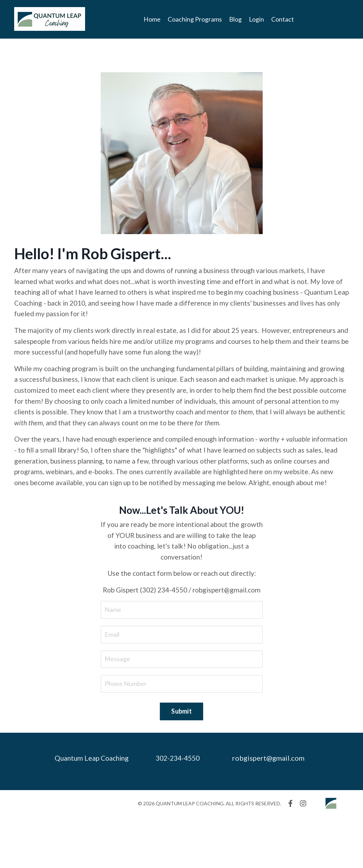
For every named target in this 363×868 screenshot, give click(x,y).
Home (152, 19)
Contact (283, 19)
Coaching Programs (195, 19)
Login (257, 19)
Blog (235, 19)
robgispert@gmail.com (272, 809)
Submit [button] (181, 762)
